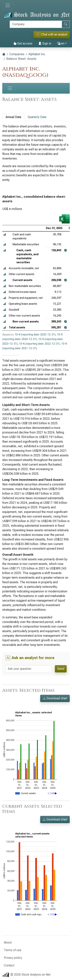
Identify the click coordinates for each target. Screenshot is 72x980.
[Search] (36, 24)
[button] (5, 234)
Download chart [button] (55, 698)
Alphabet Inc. (37, 54)
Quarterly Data (37, 117)
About (8, 942)
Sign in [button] (45, 43)
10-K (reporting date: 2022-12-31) (40, 344)
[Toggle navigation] (8, 5)
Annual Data (13, 117)
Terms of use (13, 950)
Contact (9, 965)
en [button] (61, 43)
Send (61, 669)
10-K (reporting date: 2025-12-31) (35, 334)
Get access (23, 43)
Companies (17, 54)
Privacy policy (13, 958)
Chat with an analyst (51, 34)
